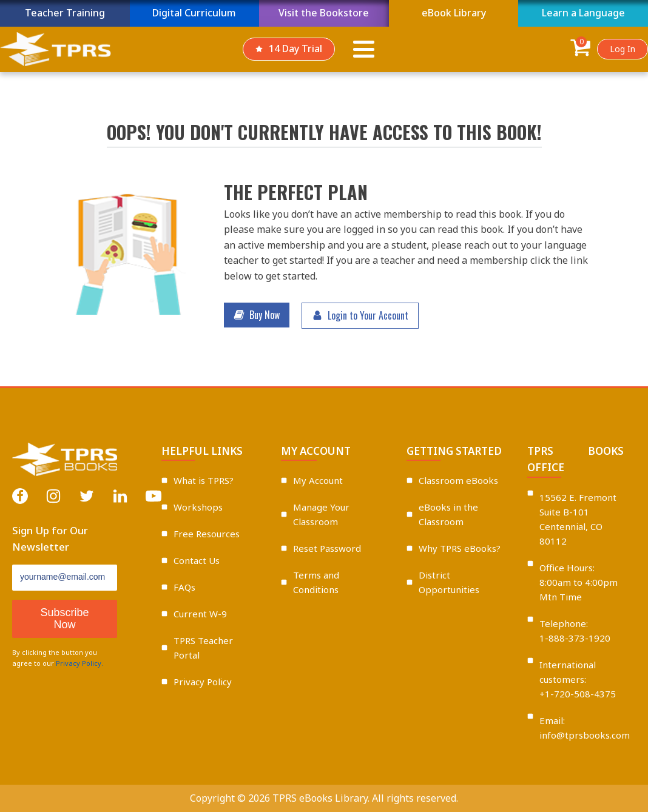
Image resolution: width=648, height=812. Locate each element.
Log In (623, 49)
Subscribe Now (65, 619)
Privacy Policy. (79, 663)
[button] (257, 315)
